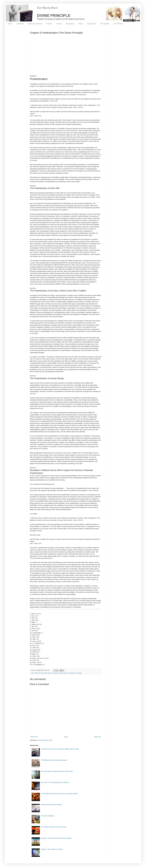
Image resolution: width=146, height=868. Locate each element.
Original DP (92, 24)
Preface (49, 24)
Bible (37, 673)
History (59, 24)
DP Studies (105, 24)
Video (81, 24)
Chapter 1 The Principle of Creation (52, 849)
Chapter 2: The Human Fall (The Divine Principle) (56, 838)
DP (39, 673)
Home (10, 24)
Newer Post (34, 737)
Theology (79, 673)
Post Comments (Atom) (45, 740)
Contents (20, 24)
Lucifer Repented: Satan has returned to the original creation (60, 794)
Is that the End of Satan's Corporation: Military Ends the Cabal (60, 749)
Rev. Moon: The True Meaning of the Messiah (55, 782)
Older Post (97, 737)
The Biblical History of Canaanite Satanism (54, 760)
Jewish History (63, 673)
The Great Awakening (48, 816)
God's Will (44, 673)
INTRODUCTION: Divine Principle (51, 805)
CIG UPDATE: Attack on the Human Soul (54, 827)
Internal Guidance (35, 24)
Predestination (72, 673)
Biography (70, 24)
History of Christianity (53, 673)
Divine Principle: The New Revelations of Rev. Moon (57, 771)
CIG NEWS (118, 24)
